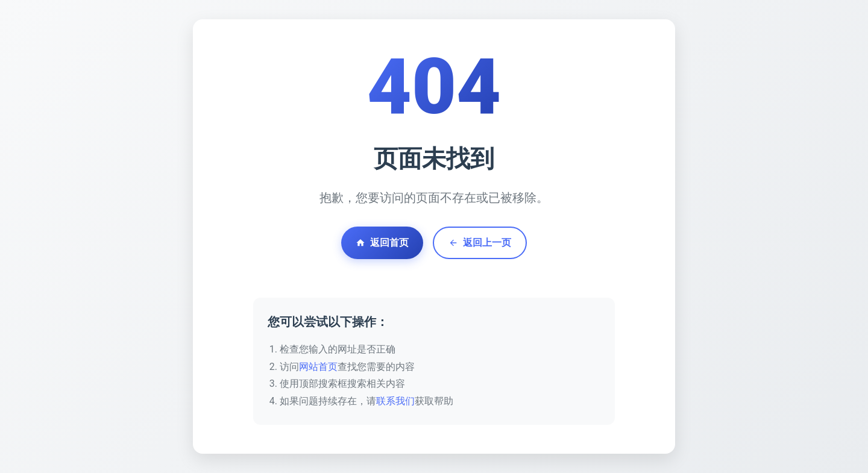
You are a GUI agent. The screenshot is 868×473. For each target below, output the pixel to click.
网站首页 (318, 367)
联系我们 (395, 401)
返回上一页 (480, 243)
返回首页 (382, 243)
